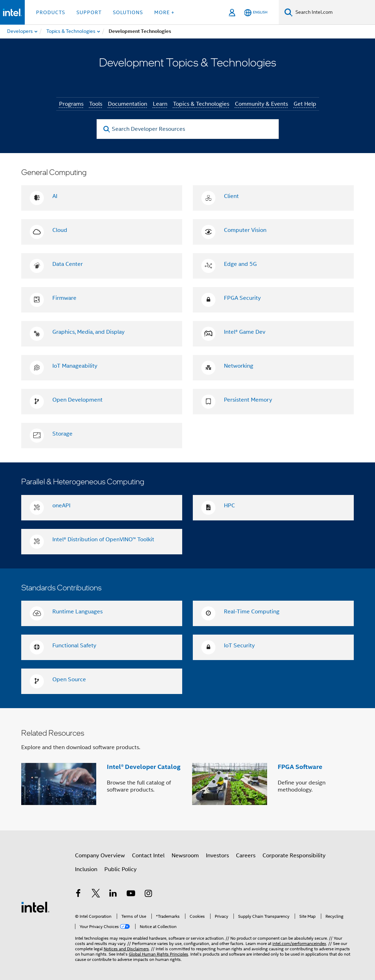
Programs (71, 104)
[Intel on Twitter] (96, 894)
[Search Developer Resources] (188, 129)
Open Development (77, 400)
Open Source (69, 679)
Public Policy (120, 869)
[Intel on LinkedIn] (113, 894)
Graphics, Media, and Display (88, 332)
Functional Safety (74, 646)
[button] (187, 769)
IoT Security (239, 646)
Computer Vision (245, 230)
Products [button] (51, 12)
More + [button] (164, 12)
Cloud (60, 230)
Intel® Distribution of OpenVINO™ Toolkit (103, 539)
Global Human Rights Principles (158, 954)
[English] (256, 13)
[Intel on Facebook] (78, 894)
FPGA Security (242, 298)
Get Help (305, 104)
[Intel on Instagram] (148, 894)
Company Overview (100, 856)
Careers (246, 856)
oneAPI (61, 506)
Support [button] (89, 12)
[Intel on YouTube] (131, 894)
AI (55, 196)
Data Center (68, 264)
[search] (107, 129)
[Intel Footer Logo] (35, 907)
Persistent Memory (248, 400)
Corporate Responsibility (294, 856)
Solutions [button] (128, 12)
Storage (62, 434)
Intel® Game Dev (245, 332)
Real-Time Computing (252, 612)
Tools (96, 104)
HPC (229, 506)
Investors (217, 856)
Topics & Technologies (201, 104)
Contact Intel (148, 856)
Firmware (64, 298)
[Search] (289, 12)
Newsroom (185, 856)
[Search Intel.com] (334, 12)
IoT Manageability (75, 366)
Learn (160, 104)
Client (231, 196)
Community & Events (261, 104)
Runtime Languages (77, 612)
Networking (239, 366)
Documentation (128, 104)
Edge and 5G (240, 264)
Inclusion (86, 869)
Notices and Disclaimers (126, 949)
